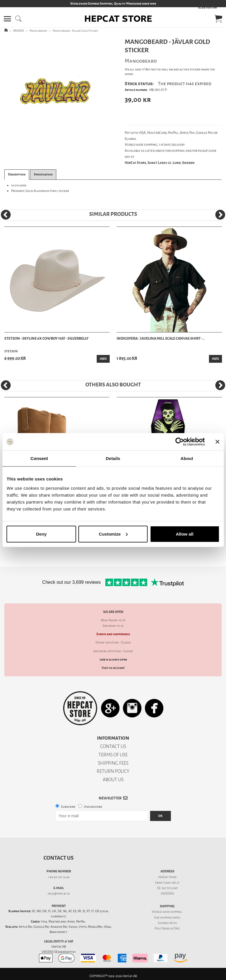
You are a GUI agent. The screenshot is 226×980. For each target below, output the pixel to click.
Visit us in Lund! (113, 668)
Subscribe (68, 807)
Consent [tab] (39, 458)
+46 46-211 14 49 (59, 877)
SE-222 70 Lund (167, 888)
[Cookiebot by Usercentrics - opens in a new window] (179, 442)
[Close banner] (217, 442)
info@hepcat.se (59, 894)
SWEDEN (167, 894)
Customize (113, 534)
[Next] (220, 215)
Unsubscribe (93, 807)
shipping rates (170, 918)
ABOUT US (113, 780)
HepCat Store (167, 877)
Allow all (185, 534)
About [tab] (187, 458)
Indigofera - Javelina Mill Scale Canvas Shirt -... (161, 338)
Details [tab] (113, 458)
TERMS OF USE (113, 755)
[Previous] (6, 215)
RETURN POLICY (113, 771)
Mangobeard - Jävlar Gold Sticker (75, 31)
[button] (7, 19)
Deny (41, 534)
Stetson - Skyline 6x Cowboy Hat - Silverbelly (46, 338)
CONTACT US (113, 746)
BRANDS (19, 31)
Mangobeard (38, 31)
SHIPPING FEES (113, 763)
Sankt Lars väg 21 (167, 883)
